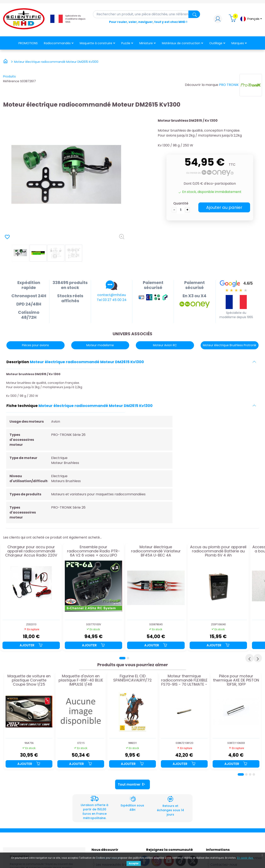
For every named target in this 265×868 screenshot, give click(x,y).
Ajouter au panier (224, 207)
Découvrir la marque (202, 85)
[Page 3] (250, 774)
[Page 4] (254, 774)
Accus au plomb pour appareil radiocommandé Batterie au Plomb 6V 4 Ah (218, 551)
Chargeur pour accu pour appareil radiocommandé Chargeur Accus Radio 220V (31, 551)
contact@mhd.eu (112, 295)
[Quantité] (181, 210)
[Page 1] (122, 658)
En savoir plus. (245, 858)
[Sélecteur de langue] (251, 19)
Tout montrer (132, 784)
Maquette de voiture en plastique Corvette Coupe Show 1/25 (29, 680)
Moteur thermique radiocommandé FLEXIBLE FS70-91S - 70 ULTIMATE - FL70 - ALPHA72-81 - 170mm (184, 680)
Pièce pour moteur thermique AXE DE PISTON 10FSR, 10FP (236, 680)
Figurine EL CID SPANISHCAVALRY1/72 (132, 678)
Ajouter (31, 645)
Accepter (134, 863)
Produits (9, 76)
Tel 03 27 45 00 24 (112, 300)
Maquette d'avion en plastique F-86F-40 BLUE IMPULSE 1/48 (81, 680)
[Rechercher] (147, 14)
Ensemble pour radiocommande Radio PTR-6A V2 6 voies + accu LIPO (93, 551)
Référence (11, 81)
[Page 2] (128, 658)
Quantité (181, 203)
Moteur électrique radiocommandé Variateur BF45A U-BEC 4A (156, 551)
